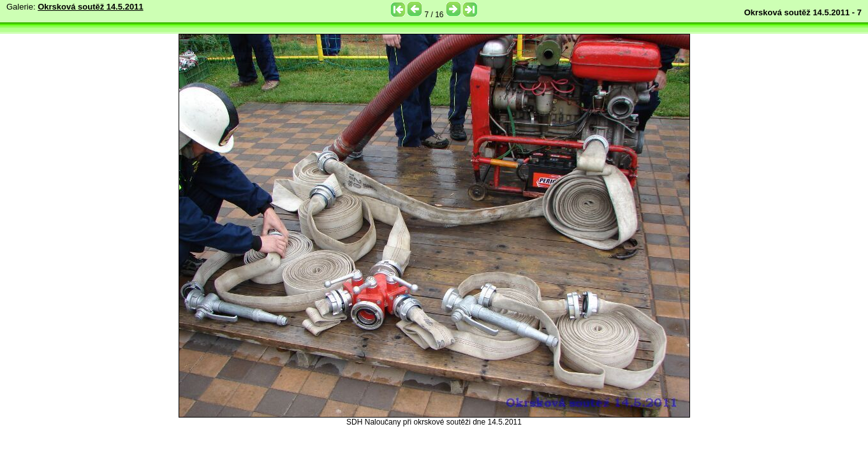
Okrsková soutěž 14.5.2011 (91, 7)
